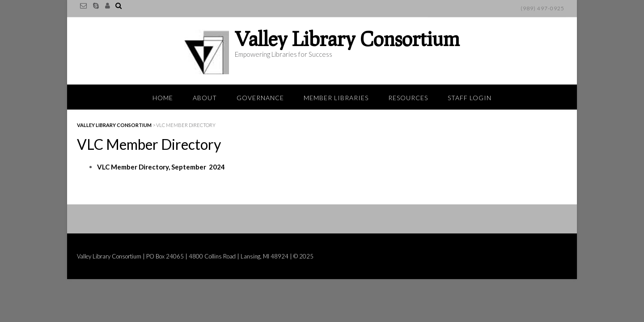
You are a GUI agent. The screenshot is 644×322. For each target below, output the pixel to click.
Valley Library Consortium (347, 38)
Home (163, 98)
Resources (408, 98)
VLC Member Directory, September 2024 (161, 167)
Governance (260, 98)
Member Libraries (336, 98)
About (205, 98)
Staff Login (470, 98)
